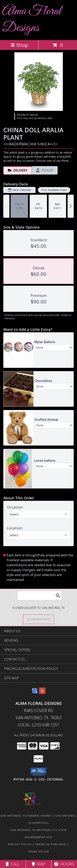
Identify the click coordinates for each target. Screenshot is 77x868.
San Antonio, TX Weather (30, 830)
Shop (19, 45)
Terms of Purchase (51, 844)
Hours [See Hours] (64, 864)
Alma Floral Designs (32, 20)
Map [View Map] (39, 864)
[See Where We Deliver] (39, 619)
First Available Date (54, 190)
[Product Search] (39, 596)
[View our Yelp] (42, 693)
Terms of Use (39, 851)
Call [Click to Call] (13, 864)
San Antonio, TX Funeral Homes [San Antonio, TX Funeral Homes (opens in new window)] (26, 816)
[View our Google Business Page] (35, 693)
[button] (38, 772)
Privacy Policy (20, 844)
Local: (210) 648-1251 (39, 725)
